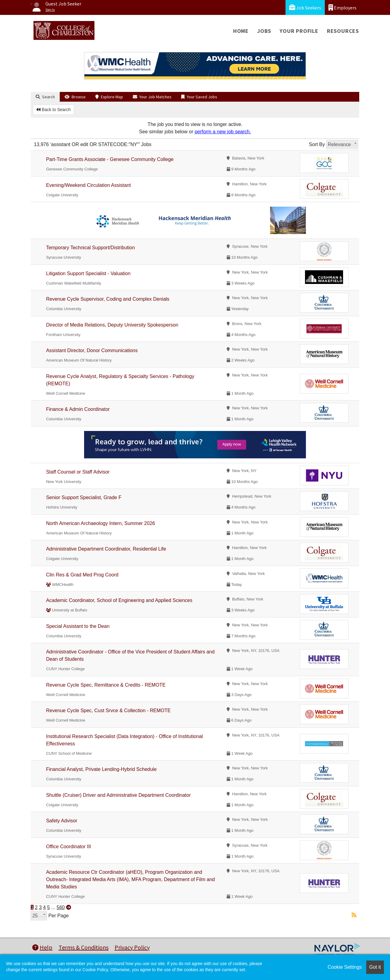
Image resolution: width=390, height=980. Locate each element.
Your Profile (299, 31)
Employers (342, 7)
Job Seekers (305, 7)
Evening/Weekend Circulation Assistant (88, 185)
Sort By (317, 144)
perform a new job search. (223, 132)
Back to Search (53, 110)
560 (61, 907)
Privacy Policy (132, 947)
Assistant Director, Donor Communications (92, 350)
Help (42, 947)
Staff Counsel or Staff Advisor (78, 472)
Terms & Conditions (83, 947)
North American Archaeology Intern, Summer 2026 (101, 523)
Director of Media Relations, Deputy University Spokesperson (112, 325)
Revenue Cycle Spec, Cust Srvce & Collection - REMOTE (108, 710)
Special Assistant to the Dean (78, 626)
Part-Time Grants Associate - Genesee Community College (110, 159)
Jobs (264, 31)
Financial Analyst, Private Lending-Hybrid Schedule (101, 769)
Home (241, 31)
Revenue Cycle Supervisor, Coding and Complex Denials (108, 299)
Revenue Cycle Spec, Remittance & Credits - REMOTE (106, 685)
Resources (343, 31)
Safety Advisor (62, 821)
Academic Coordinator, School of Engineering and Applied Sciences (119, 600)
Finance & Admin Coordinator (78, 409)
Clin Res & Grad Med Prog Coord (82, 575)
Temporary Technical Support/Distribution (90, 248)
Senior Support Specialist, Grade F (84, 497)
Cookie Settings (345, 967)
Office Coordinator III (68, 847)
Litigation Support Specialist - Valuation (88, 273)
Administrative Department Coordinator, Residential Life (106, 549)
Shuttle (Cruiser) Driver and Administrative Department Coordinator (118, 795)
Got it (375, 967)
